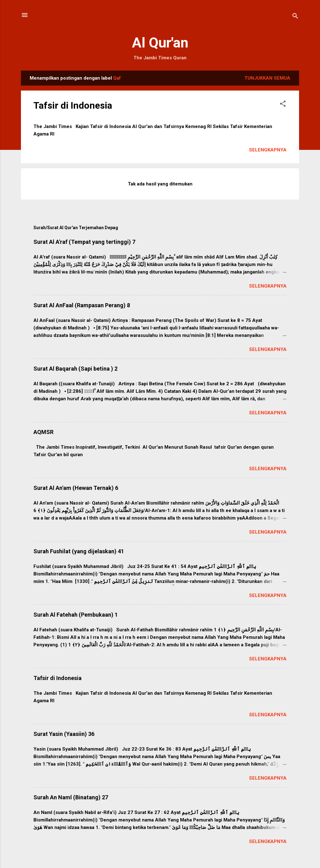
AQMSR (43, 432)
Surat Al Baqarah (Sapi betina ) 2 (75, 369)
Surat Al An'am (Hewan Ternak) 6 (76, 488)
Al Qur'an (160, 43)
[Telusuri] (295, 17)
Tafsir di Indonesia (73, 105)
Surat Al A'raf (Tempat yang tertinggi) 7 (84, 242)
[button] (283, 105)
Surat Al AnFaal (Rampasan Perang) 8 (82, 305)
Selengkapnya (268, 150)
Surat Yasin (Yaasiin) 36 (64, 734)
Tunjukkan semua (267, 78)
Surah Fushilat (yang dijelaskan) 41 (79, 551)
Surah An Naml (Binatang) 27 (71, 797)
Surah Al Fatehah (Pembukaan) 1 (76, 615)
